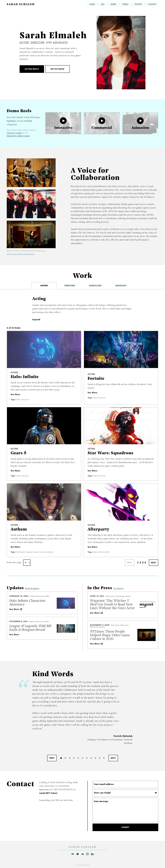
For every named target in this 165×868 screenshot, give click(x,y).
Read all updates (32, 588)
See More (16, 394)
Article (128, 596)
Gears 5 (19, 453)
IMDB (73, 854)
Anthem (19, 529)
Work (112, 4)
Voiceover (25, 400)
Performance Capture (24, 552)
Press (125, 4)
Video (47, 596)
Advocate (60, 42)
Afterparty (99, 529)
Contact (154, 4)
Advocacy (110, 596)
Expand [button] (36, 320)
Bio (101, 4)
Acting (14, 373)
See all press (119, 588)
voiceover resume (14, 133)
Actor (24, 42)
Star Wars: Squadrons (111, 453)
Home (90, 4)
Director (38, 42)
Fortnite (96, 379)
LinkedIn (92, 854)
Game (18, 400)
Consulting (119, 596)
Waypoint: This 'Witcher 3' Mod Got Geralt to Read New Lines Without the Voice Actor (112, 605)
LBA (108, 552)
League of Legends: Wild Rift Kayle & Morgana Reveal (30, 628)
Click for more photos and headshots (21, 254)
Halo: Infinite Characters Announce (27, 603)
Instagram (87, 854)
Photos (139, 4)
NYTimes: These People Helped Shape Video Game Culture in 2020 (110, 635)
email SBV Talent (49, 793)
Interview (94, 627)
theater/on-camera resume (18, 136)
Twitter (78, 854)
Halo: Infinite (25, 377)
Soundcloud (82, 854)
